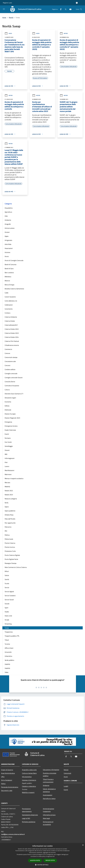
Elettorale (8, 410)
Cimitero (7, 313)
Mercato (7, 482)
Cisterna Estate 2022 (12, 329)
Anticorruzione (10, 228)
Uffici (3, 777)
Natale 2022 (9, 491)
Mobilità (7, 487)
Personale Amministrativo (10, 787)
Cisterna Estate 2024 (12, 337)
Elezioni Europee (10, 414)
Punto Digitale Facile (11, 559)
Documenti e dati (7, 791)
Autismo (7, 252)
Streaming (8, 624)
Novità (11, 17)
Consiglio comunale (11, 373)
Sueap (7, 628)
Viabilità (7, 664)
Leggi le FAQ (26, 818)
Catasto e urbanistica (29, 786)
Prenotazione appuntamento (27, 810)
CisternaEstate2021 (11, 325)
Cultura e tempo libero (29, 773)
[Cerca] (81, 9)
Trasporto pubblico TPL (12, 636)
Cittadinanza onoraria (12, 345)
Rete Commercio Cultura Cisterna (16, 567)
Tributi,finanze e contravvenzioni (48, 781)
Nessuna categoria (11, 499)
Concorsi (7, 365)
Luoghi (66, 786)
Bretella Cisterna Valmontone (14, 289)
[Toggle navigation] (4, 9)
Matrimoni (8, 474)
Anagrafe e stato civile (29, 770)
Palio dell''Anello (10, 519)
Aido (6, 216)
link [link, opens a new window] (54, 856)
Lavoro (7, 466)
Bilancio (7, 281)
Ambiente (8, 220)
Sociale (7, 604)
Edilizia (7, 406)
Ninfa (6, 503)
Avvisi (8, 33)
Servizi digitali (9, 592)
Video (6, 672)
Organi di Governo (7, 770)
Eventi (7, 434)
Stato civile (8, 616)
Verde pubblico (9, 660)
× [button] (83, 845)
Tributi (7, 640)
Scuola (7, 583)
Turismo (7, 644)
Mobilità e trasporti (28, 792)
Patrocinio (8, 527)
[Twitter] (65, 9)
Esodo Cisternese (10, 430)
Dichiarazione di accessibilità (48, 823)
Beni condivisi (9, 273)
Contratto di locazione (12, 386)
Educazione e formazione (51, 770)
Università (8, 652)
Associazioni (9, 248)
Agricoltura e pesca (49, 798)
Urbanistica (8, 656)
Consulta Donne (10, 382)
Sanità (7, 579)
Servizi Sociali (9, 600)
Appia (7, 236)
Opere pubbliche (10, 511)
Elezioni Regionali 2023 (12, 418)
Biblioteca (8, 277)
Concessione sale (10, 361)
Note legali (46, 818)
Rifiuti (7, 571)
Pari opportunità (10, 523)
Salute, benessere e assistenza (49, 790)
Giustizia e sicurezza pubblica (50, 774)
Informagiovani (10, 458)
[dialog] (42, 856)
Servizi (7, 587)
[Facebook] (60, 9)
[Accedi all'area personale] (77, 3)
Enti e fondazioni (7, 780)
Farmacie (8, 438)
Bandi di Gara (9, 269)
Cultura (7, 390)
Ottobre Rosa (9, 515)
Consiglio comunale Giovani (14, 378)
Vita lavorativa (27, 777)
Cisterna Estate (10, 321)
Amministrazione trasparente (49, 810)
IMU (6, 454)
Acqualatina (9, 208)
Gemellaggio (9, 446)
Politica (7, 535)
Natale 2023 (9, 495)
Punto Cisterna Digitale (12, 555)
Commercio (8, 349)
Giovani (7, 450)
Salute (7, 575)
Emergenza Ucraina (11, 426)
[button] (43, 865)
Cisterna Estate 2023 (12, 333)
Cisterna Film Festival (12, 341)
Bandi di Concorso (11, 264)
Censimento (9, 309)
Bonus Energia (9, 285)
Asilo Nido (8, 244)
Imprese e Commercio (29, 780)
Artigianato (8, 240)
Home (4, 17)
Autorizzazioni (48, 795)
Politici (3, 784)
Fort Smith (8, 442)
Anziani (7, 232)
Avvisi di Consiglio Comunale (14, 260)
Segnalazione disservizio (30, 815)
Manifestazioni (10, 470)
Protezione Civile (10, 551)
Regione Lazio (7, 3)
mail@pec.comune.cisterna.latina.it (13, 834)
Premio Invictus (10, 547)
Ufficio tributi (9, 648)
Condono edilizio (10, 369)
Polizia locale (9, 539)
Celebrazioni (9, 305)
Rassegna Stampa (11, 563)
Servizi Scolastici (10, 596)
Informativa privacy (49, 815)
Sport (6, 608)
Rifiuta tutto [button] (50, 860)
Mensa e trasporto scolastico (14, 478)
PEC (6, 531)
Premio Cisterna (10, 543)
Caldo (6, 293)
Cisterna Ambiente (11, 317)
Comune (7, 353)
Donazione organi (10, 398)
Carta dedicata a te (11, 301)
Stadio (7, 612)
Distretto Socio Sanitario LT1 (14, 394)
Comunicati (67, 773)
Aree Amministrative (8, 773)
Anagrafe (8, 224)
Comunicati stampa (11, 357)
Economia (8, 402)
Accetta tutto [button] (35, 860)
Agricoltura (8, 212)
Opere (7, 507)
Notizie (64, 33)
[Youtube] (70, 9)
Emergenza (8, 422)
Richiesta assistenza (29, 822)
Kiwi (6, 462)
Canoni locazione (10, 297)
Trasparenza (9, 632)
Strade (7, 620)
